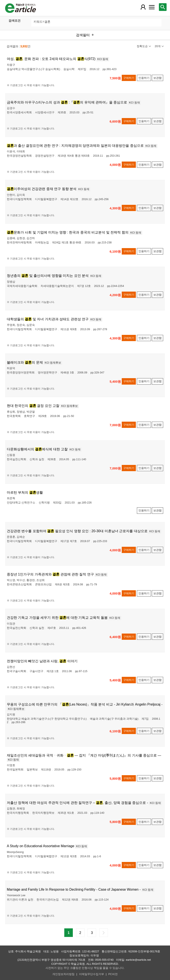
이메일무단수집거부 (92, 974)
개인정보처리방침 (63, 974)
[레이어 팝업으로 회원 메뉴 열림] (143, 7)
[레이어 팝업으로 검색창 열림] (163, 7)
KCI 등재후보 (53, 363)
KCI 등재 (103, 59)
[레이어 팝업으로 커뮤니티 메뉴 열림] (152, 7)
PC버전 (113, 974)
